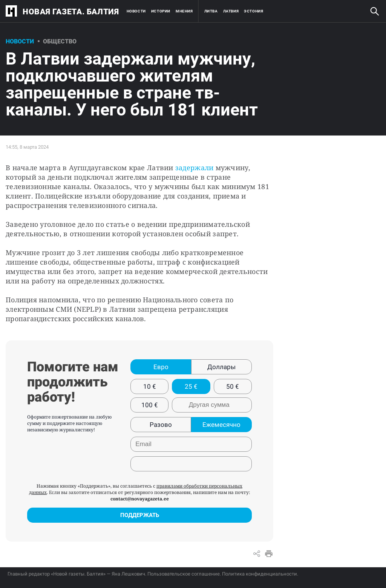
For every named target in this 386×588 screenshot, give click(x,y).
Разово (161, 425)
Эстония (254, 11)
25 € (191, 386)
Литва (211, 11)
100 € (150, 405)
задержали (194, 168)
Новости (136, 11)
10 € (150, 386)
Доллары (221, 367)
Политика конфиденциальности (260, 574)
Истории (161, 11)
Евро (161, 367)
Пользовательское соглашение (184, 574)
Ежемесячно (221, 425)
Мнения (184, 11)
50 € (233, 386)
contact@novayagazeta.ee (140, 499)
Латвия (231, 11)
